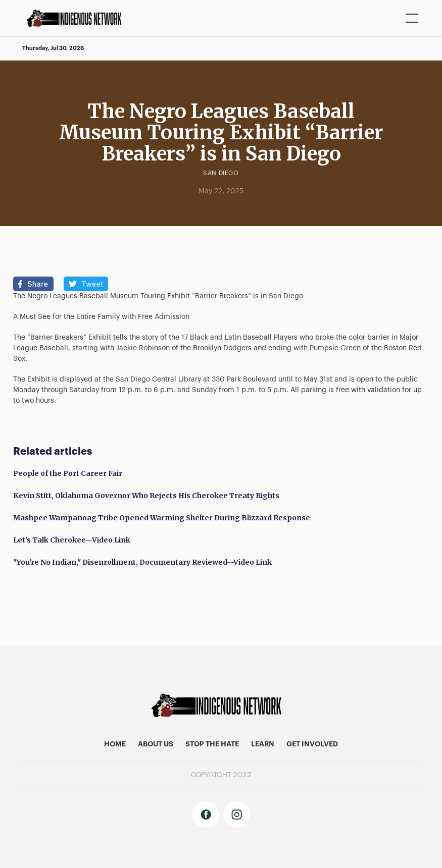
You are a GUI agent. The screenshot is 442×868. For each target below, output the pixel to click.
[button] (410, 18)
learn (263, 744)
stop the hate (212, 744)
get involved (312, 744)
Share (38, 284)
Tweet (93, 284)
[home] (78, 18)
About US (156, 744)
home (115, 744)
